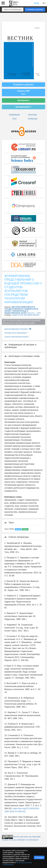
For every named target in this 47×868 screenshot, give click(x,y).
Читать (18, 529)
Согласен (39, 857)
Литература (33, 119)
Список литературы (17, 537)
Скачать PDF (23, 92)
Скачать (25, 529)
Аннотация (33, 115)
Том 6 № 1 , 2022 (34, 313)
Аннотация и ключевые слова (22, 356)
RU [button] (44, 3)
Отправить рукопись (35, 10)
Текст (14, 119)
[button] (3, 3)
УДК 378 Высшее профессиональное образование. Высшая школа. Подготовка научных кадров (22, 322)
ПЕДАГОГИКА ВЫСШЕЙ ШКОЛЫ (26, 315)
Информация (15, 115)
